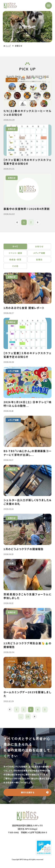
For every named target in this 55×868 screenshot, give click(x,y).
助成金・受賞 (15, 259)
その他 (15, 266)
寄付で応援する (28, 792)
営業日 (39, 259)
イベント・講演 (15, 253)
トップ (8, 46)
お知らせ (39, 246)
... (21, 717)
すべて (15, 246)
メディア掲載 (39, 253)
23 (28, 717)
